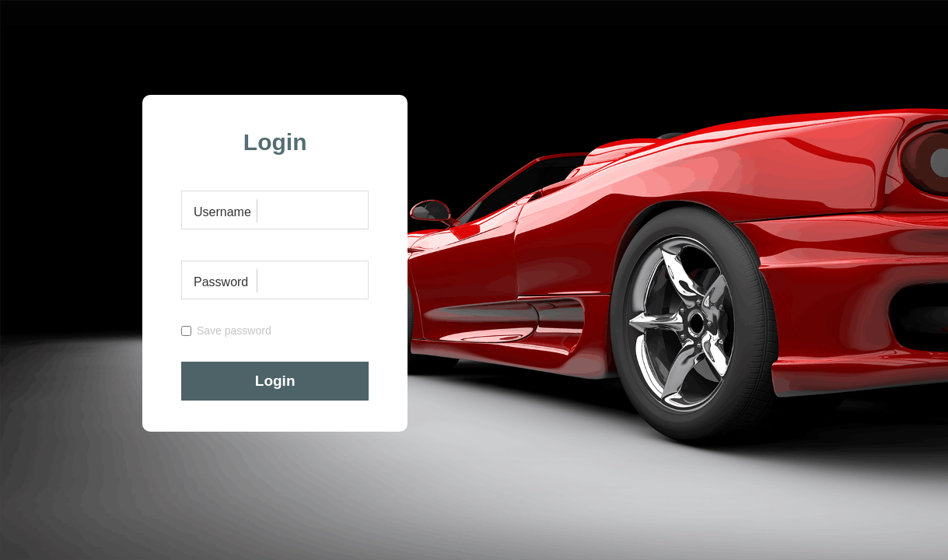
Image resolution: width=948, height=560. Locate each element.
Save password (226, 331)
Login (275, 381)
